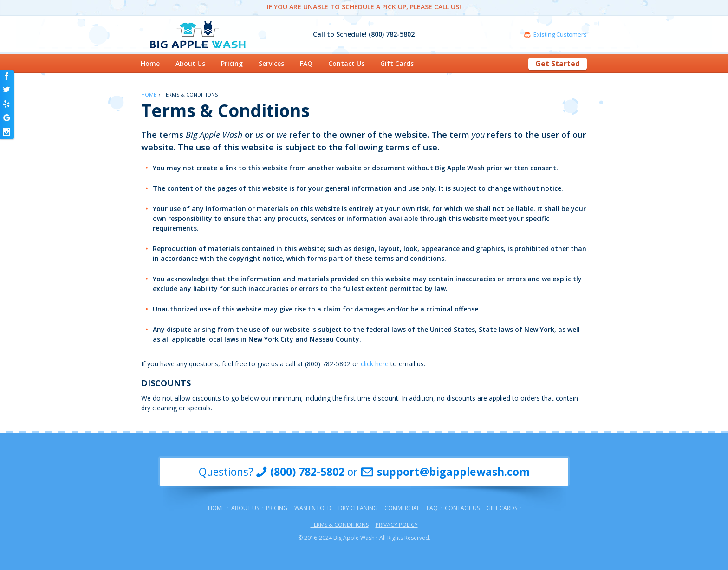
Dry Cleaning (358, 508)
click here (375, 364)
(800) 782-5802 (307, 472)
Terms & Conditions (340, 525)
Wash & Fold (313, 508)
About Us (190, 63)
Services (271, 63)
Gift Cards (397, 63)
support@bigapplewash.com (453, 472)
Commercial (402, 508)
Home (150, 63)
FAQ (306, 63)
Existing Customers (560, 35)
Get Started (558, 64)
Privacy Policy (397, 525)
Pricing (232, 63)
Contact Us (346, 63)
